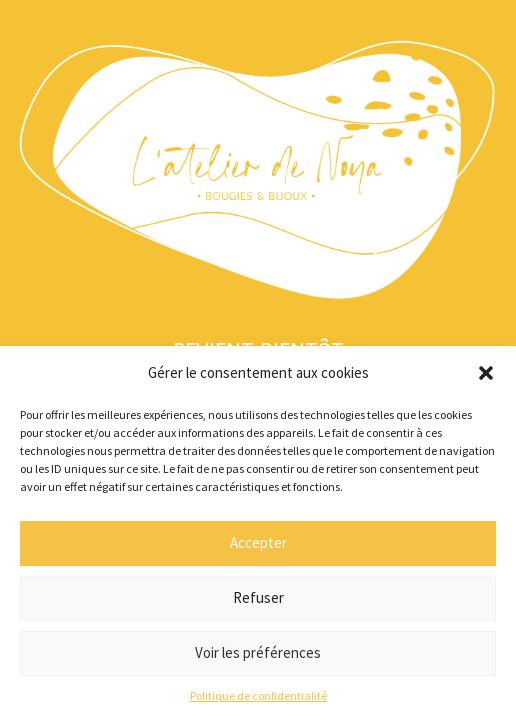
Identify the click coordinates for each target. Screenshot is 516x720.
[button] (486, 373)
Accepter (258, 542)
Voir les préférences (258, 652)
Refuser (258, 597)
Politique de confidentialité (258, 695)
